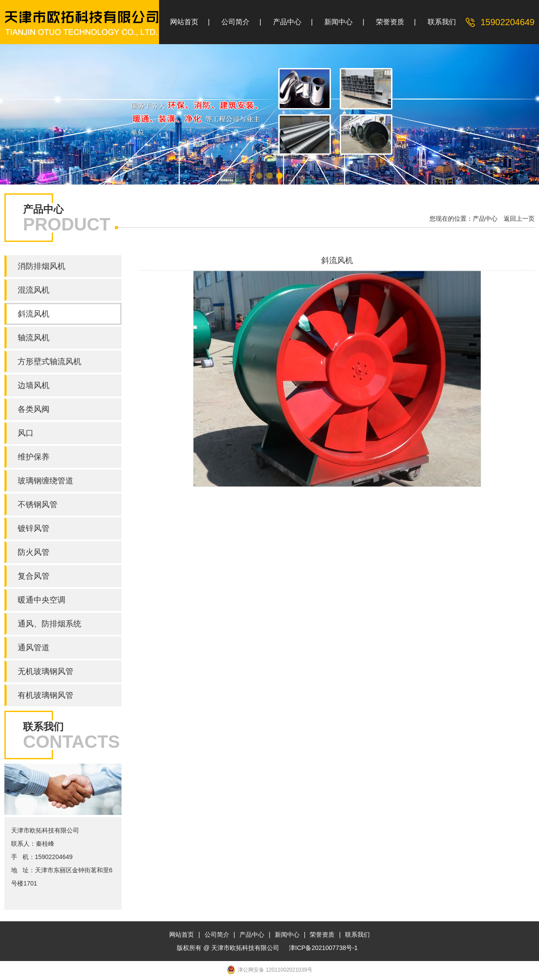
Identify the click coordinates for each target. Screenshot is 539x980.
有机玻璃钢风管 (46, 695)
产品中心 (287, 22)
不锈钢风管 (38, 505)
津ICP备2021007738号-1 (323, 948)
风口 (26, 433)
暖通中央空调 (42, 600)
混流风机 (34, 290)
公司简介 (235, 22)
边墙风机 (34, 385)
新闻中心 (338, 22)
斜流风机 (34, 314)
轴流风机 (34, 338)
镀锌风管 (34, 528)
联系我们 (442, 22)
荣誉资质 (390, 22)
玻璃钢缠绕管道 (46, 481)
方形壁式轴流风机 (49, 362)
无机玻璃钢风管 (46, 671)
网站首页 (184, 22)
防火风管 (34, 552)
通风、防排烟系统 (49, 624)
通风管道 (34, 648)
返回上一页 (519, 219)
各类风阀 (34, 409)
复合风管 (34, 576)
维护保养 (34, 457)
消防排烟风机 (42, 266)
